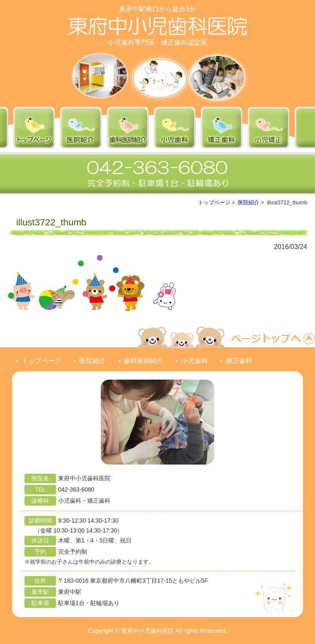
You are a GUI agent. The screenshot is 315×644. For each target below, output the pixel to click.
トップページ (214, 202)
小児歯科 (195, 361)
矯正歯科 (239, 361)
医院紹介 (249, 202)
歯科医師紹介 (144, 361)
